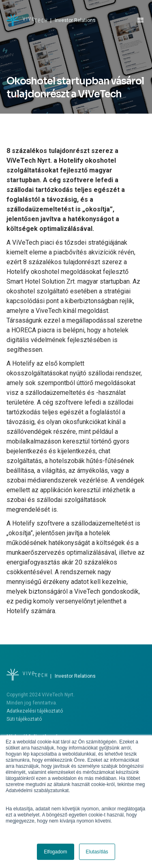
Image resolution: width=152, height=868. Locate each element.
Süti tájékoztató (24, 719)
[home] (51, 20)
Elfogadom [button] (55, 852)
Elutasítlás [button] (97, 852)
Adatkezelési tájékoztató (35, 711)
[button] (137, 20)
